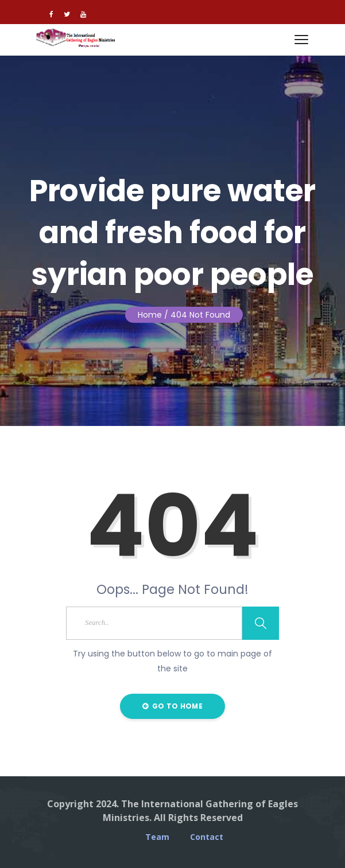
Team (157, 837)
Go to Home (172, 706)
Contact (207, 837)
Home (150, 315)
